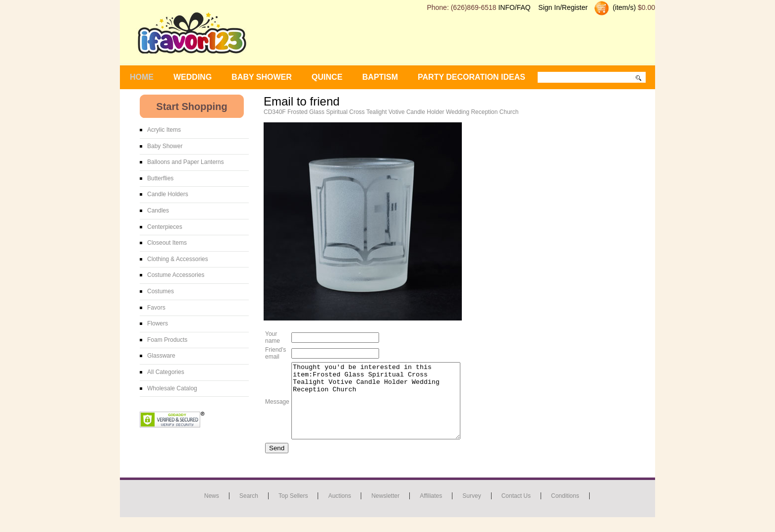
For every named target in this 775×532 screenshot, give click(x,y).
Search (249, 511)
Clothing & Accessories (178, 259)
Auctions (339, 511)
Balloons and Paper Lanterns (186, 162)
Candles (158, 211)
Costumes (161, 291)
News (212, 511)
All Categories (166, 372)
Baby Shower (165, 146)
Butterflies (160, 178)
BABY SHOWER (262, 77)
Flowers (158, 323)
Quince (327, 77)
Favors (156, 308)
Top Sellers (293, 511)
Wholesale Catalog (172, 388)
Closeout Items (167, 243)
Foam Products (167, 340)
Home (142, 77)
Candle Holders (168, 194)
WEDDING (193, 77)
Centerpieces (165, 227)
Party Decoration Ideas (471, 77)
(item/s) (624, 7)
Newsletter (385, 511)
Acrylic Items (164, 130)
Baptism (380, 77)
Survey (471, 511)
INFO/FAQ (514, 7)
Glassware (161, 356)
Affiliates (431, 511)
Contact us (516, 511)
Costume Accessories (176, 275)
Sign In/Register (563, 7)
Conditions (565, 511)
